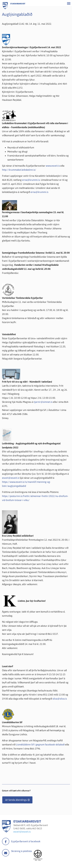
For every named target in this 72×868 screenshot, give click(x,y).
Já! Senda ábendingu (16, 800)
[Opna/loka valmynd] (69, 3)
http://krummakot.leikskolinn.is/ (19, 170)
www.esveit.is (53, 166)
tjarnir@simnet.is (43, 402)
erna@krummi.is (31, 180)
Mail (6, 853)
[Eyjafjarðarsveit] (6, 832)
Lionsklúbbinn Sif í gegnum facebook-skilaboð (40, 745)
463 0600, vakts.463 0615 (29, 828)
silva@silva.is (60, 699)
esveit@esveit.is (11, 478)
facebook (6, 841)
